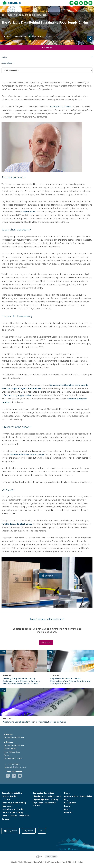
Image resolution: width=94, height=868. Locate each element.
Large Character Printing (13, 809)
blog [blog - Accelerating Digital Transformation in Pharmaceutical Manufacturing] (3, 690)
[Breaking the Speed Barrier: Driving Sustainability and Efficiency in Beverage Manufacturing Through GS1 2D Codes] (23, 669)
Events (67, 806)
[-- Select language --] (47, 70)
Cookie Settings (78, 862)
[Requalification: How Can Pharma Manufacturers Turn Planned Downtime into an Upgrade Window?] (71, 669)
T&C (70, 862)
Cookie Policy (39, 862)
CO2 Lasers (7, 800)
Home (67, 793)
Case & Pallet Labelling (12, 793)
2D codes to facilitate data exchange (27, 454)
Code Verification (9, 796)
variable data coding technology (17, 524)
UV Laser (6, 819)
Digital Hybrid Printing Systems (47, 796)
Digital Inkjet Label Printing (45, 800)
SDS (43, 831)
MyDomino (30, 831)
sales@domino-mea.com (17, 767)
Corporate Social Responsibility (78, 796)
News (67, 809)
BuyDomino (11, 831)
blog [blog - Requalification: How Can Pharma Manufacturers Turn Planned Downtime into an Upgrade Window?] (50, 652)
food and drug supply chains (17, 395)
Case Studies (70, 803)
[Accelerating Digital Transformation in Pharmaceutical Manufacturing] (47, 707)
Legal (65, 862)
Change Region (51, 857)
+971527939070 (14, 764)
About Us (68, 813)
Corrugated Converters (43, 793)
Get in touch (47, 48)
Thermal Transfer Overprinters (15, 816)
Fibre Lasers (7, 806)
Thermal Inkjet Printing (12, 813)
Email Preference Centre (53, 862)
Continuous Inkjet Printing (14, 803)
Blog (66, 800)
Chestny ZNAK (28, 212)
